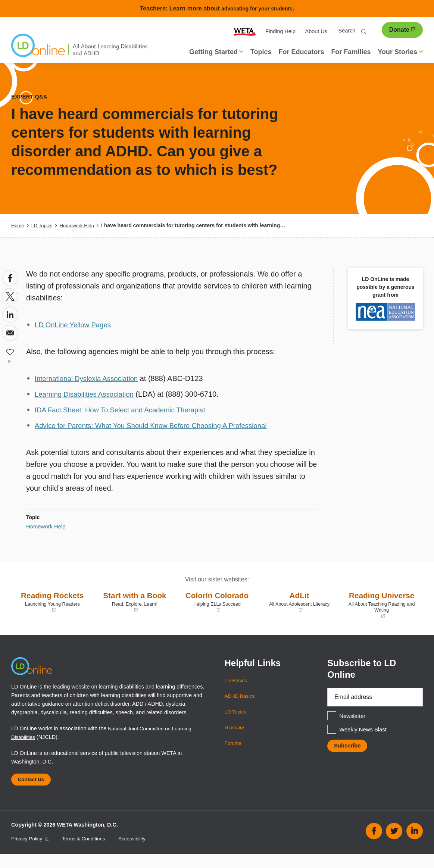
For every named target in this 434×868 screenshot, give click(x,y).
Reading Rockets (52, 602)
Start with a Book (135, 602)
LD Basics (237, 692)
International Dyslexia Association (90, 378)
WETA (245, 32)
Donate (402, 30)
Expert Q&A (31, 96)
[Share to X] (10, 296)
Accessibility (139, 853)
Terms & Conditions (88, 853)
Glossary (235, 739)
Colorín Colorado (217, 602)
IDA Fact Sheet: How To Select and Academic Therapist (127, 410)
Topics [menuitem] (261, 52)
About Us (316, 31)
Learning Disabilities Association (88, 394)
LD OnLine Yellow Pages (76, 325)
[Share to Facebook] (10, 278)
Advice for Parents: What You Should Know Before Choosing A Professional (160, 425)
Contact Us (33, 792)
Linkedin (415, 845)
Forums (234, 755)
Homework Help (81, 225)
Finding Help (280, 31)
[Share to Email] (10, 333)
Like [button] (10, 351)
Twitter (394, 845)
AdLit (299, 602)
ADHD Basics (241, 708)
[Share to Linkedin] (10, 315)
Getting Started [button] (216, 52)
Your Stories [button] (400, 52)
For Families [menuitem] (351, 52)
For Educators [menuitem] (301, 52)
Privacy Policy (31, 853)
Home (18, 225)
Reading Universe (382, 610)
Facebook (374, 845)
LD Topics (43, 225)
